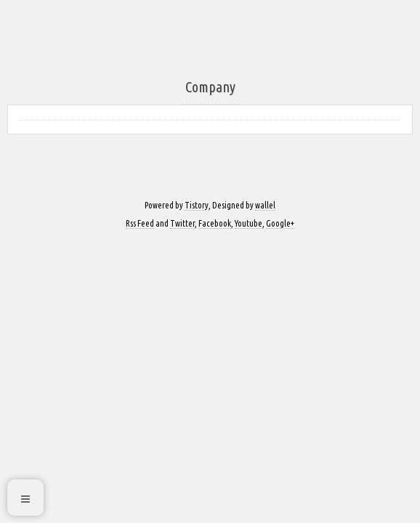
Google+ (280, 223)
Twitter (182, 223)
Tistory (197, 205)
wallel (265, 205)
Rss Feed (140, 223)
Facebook (215, 223)
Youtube (249, 223)
